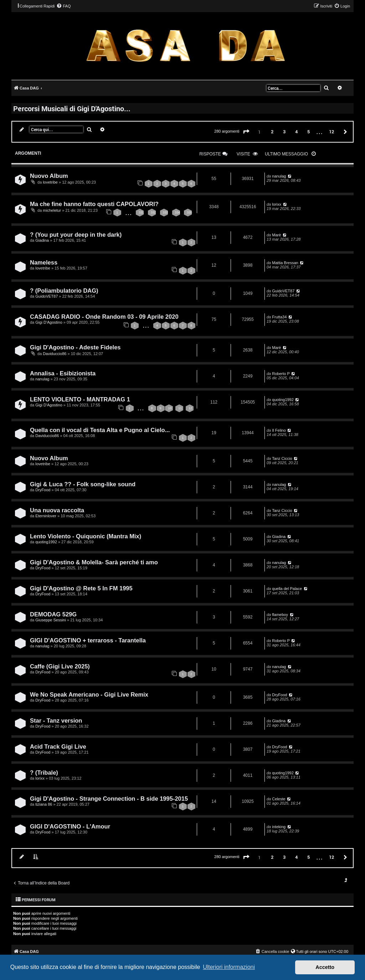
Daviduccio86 (55, 354)
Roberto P (281, 374)
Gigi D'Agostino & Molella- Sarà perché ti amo (94, 562)
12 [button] (331, 132)
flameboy (280, 615)
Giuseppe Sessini (51, 620)
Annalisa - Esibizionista (63, 373)
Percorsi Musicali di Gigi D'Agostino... (72, 108)
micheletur (52, 210)
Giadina (42, 240)
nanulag (279, 176)
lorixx (277, 204)
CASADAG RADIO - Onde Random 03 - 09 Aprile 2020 (104, 317)
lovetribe (50, 182)
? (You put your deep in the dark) (76, 235)
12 (190, 408)
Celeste (279, 799)
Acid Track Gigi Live (58, 746)
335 (189, 212)
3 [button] (284, 132)
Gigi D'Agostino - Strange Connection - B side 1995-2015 (109, 799)
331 (141, 212)
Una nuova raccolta (57, 510)
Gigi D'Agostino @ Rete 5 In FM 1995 (81, 588)
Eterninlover (46, 516)
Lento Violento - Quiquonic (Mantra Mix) (86, 536)
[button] (246, 132)
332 (153, 212)
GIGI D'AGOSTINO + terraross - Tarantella (88, 640)
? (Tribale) (44, 773)
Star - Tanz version (56, 720)
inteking (279, 827)
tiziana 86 (44, 804)
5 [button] (309, 132)
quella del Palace (287, 589)
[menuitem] (63, 6)
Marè (276, 235)
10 (170, 408)
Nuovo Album (49, 176)
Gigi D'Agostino (49, 322)
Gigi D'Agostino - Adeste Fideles (75, 347)
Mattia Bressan (285, 263)
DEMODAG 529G (53, 614)
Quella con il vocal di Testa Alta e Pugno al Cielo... (100, 430)
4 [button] (296, 132)
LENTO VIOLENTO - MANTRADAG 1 (80, 399)
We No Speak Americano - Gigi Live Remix (89, 694)
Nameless (44, 262)
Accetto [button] (325, 967)
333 (166, 212)
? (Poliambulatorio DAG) (64, 291)
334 (178, 212)
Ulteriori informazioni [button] (229, 967)
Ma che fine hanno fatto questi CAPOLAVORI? (94, 204)
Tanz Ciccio (282, 458)
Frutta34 (279, 317)
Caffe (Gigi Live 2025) (60, 666)
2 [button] (272, 132)
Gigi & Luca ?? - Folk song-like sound (83, 484)
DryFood (43, 490)
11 (180, 408)
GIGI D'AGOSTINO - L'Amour (70, 826)
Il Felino (279, 430)
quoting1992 (283, 400)
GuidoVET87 (47, 296)
